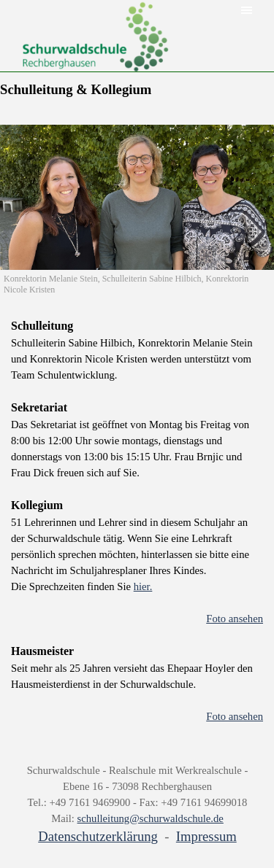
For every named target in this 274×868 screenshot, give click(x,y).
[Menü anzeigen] (247, 10)
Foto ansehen (235, 619)
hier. (143, 586)
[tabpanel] (137, 529)
